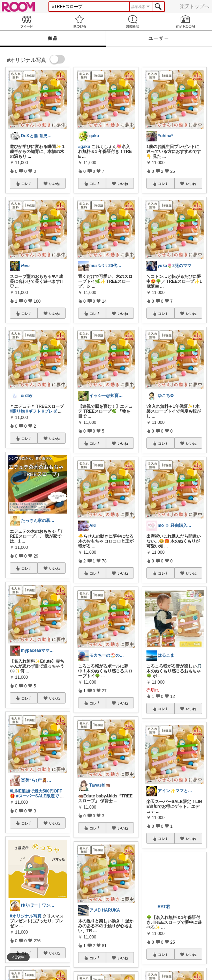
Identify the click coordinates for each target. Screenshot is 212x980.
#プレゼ (49, 411)
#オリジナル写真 (26, 916)
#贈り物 (17, 411)
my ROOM (185, 21)
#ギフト (33, 411)
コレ (26, 184)
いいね (54, 184)
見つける (79, 21)
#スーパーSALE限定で (37, 796)
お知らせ (132, 21)
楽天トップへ (195, 6)
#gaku (84, 147)
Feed (26, 21)
